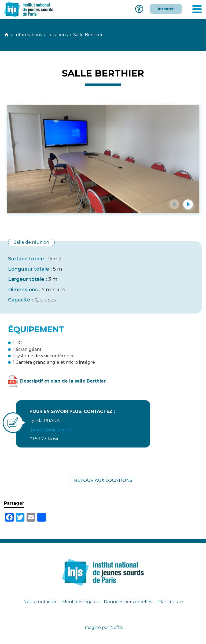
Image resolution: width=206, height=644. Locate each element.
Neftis (116, 627)
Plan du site (170, 602)
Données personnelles (128, 602)
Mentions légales (80, 602)
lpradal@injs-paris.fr (51, 430)
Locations (58, 35)
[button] (174, 204)
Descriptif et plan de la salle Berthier (63, 381)
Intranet (166, 9)
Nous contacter (40, 602)
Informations (28, 35)
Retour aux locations (103, 480)
